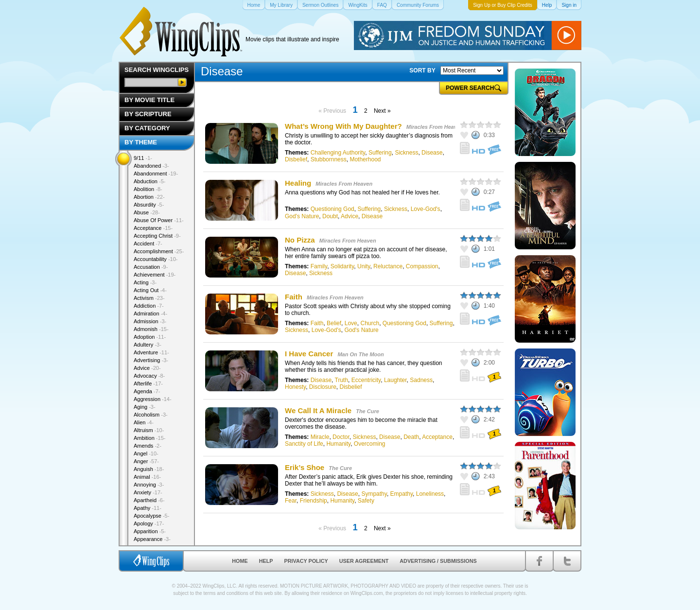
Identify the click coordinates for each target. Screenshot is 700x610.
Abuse (147, 212)
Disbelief (296, 159)
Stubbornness (329, 159)
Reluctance (388, 266)
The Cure (367, 411)
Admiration (150, 314)
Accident (148, 244)
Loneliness (430, 494)
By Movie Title (149, 100)
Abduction (149, 181)
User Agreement (364, 561)
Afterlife (148, 383)
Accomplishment (159, 251)
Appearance (152, 539)
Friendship (314, 501)
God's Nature (302, 216)
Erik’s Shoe (305, 467)
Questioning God (332, 209)
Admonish (151, 329)
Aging (145, 407)
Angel (146, 453)
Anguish (149, 469)
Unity (364, 266)
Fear (291, 501)
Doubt (330, 216)
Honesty (295, 387)
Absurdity (149, 205)
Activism (149, 298)
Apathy (148, 508)
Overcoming (370, 444)
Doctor (341, 437)
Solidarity (342, 266)
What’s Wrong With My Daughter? (343, 126)
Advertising (151, 360)
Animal (147, 477)
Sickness (406, 153)
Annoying (149, 485)
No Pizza (300, 240)
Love (351, 323)
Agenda (147, 391)
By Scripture (148, 114)
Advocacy (149, 376)
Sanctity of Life (304, 444)
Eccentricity (366, 380)
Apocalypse (151, 516)
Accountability (156, 259)
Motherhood (365, 159)
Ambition (149, 438)
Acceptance (437, 437)
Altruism (149, 430)
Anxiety (148, 492)
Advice (350, 216)
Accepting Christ (157, 236)
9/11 (143, 158)
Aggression (153, 399)
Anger (146, 461)
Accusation (151, 267)
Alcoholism (151, 415)
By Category (147, 128)
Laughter (395, 380)
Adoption (150, 337)
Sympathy (374, 494)
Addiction (149, 306)
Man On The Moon (360, 354)
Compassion (422, 266)
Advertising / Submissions (438, 561)
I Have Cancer (309, 354)
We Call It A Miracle (319, 410)
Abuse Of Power (159, 220)
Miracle (320, 437)
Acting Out (150, 290)
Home (240, 561)
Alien (144, 422)
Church (370, 323)
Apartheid (149, 500)
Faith (294, 297)
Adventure (151, 352)
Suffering (380, 153)
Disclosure (323, 387)
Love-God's (426, 209)
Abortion (149, 197)
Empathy (402, 494)
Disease (432, 153)
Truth (342, 380)
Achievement (155, 275)
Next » (382, 111)
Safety (366, 501)
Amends (148, 446)
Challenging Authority (338, 153)
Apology (149, 523)
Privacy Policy (306, 561)
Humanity (338, 444)
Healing (298, 183)
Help (266, 561)
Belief (334, 323)
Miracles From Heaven (435, 127)
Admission (150, 321)
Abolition (148, 189)
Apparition (150, 531)
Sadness (421, 380)
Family (319, 266)
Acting (145, 282)
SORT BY (422, 70)
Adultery (148, 345)
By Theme (141, 142)
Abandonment (156, 174)
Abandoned (151, 166)
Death (411, 437)
